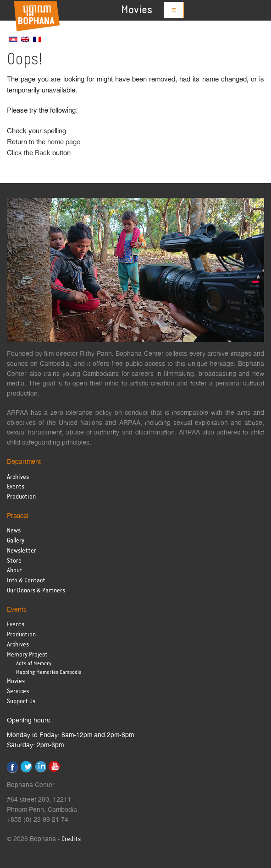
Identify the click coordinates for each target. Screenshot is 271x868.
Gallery (16, 541)
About (15, 571)
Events (16, 487)
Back (43, 153)
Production (21, 497)
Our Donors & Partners (36, 591)
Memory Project (27, 655)
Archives (18, 477)
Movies (137, 10)
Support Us (21, 702)
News (14, 531)
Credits (71, 839)
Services (18, 692)
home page (64, 142)
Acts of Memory (34, 664)
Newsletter (22, 551)
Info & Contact (26, 581)
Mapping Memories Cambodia (49, 672)
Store (14, 561)
